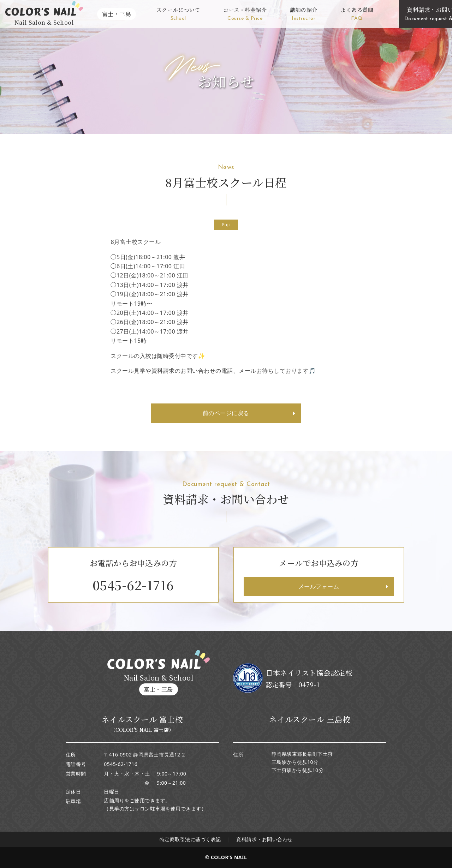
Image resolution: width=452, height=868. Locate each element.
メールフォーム (319, 586)
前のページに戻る (226, 413)
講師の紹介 (304, 14)
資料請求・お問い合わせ (264, 839)
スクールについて (178, 14)
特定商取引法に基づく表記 (190, 839)
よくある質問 (357, 14)
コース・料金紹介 (245, 14)
